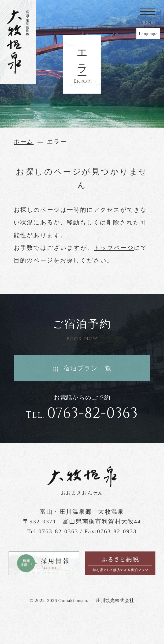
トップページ (114, 248)
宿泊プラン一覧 (88, 368)
